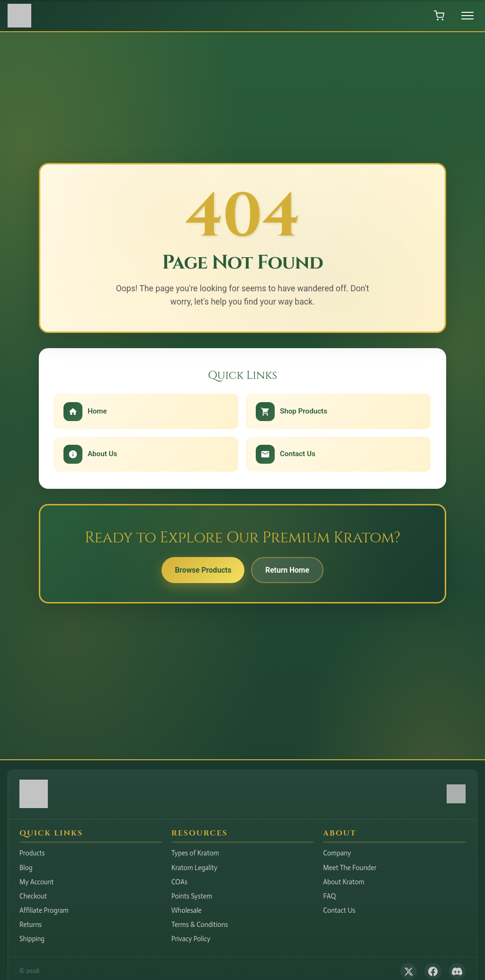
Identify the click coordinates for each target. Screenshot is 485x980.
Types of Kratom (195, 853)
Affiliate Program (44, 910)
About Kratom (344, 882)
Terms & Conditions (200, 925)
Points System (192, 896)
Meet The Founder (350, 868)
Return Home (289, 571)
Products (32, 853)
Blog (26, 868)
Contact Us (339, 910)
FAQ (329, 896)
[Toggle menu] (467, 16)
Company (337, 853)
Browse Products (201, 571)
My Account (37, 882)
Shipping (32, 939)
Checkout (33, 896)
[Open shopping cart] (439, 16)
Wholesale (187, 910)
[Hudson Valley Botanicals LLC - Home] (34, 805)
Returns (31, 925)
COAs (180, 882)
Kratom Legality (194, 868)
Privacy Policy (191, 939)
